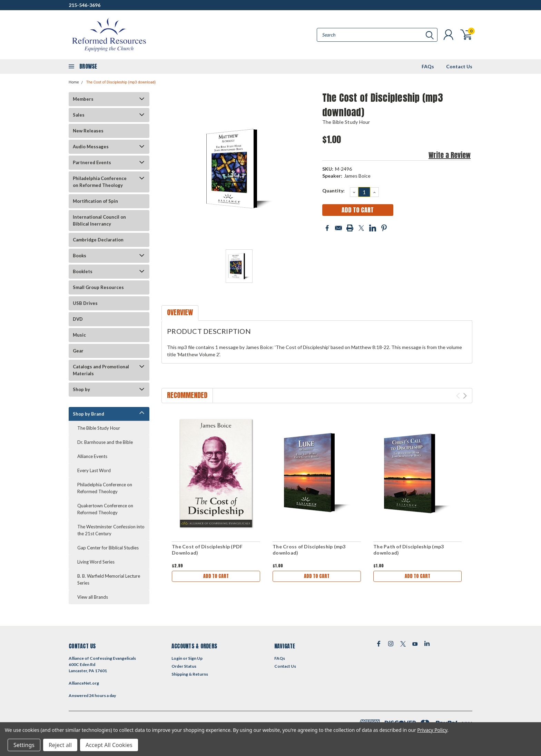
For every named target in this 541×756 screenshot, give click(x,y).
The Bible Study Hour (99, 428)
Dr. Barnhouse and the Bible (105, 442)
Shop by (81, 389)
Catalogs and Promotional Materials (101, 370)
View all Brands (93, 597)
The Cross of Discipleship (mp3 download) (309, 550)
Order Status (184, 666)
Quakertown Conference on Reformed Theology (105, 509)
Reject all (60, 745)
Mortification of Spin (95, 201)
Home (74, 82)
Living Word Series (96, 562)
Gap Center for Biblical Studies (108, 548)
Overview (180, 312)
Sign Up (195, 658)
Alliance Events (92, 456)
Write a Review (450, 155)
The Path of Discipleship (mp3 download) (409, 550)
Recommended (187, 395)
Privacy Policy (432, 730)
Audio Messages (91, 147)
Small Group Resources (98, 287)
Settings (24, 745)
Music (79, 335)
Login (177, 658)
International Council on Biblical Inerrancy (99, 220)
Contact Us (459, 66)
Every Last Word (94, 470)
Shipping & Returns (190, 674)
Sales (79, 115)
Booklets (83, 271)
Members (83, 99)
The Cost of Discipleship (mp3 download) (121, 82)
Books (80, 256)
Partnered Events (92, 162)
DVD (78, 319)
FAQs (428, 66)
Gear (78, 351)
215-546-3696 (85, 5)
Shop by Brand (88, 414)
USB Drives (85, 303)
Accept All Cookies (109, 745)
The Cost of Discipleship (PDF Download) (207, 550)
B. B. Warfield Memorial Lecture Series (109, 579)
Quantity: (333, 191)
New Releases (88, 131)
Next (465, 396)
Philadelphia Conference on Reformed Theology (100, 182)
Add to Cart (216, 576)
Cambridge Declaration (98, 240)
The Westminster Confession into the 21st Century (111, 530)
